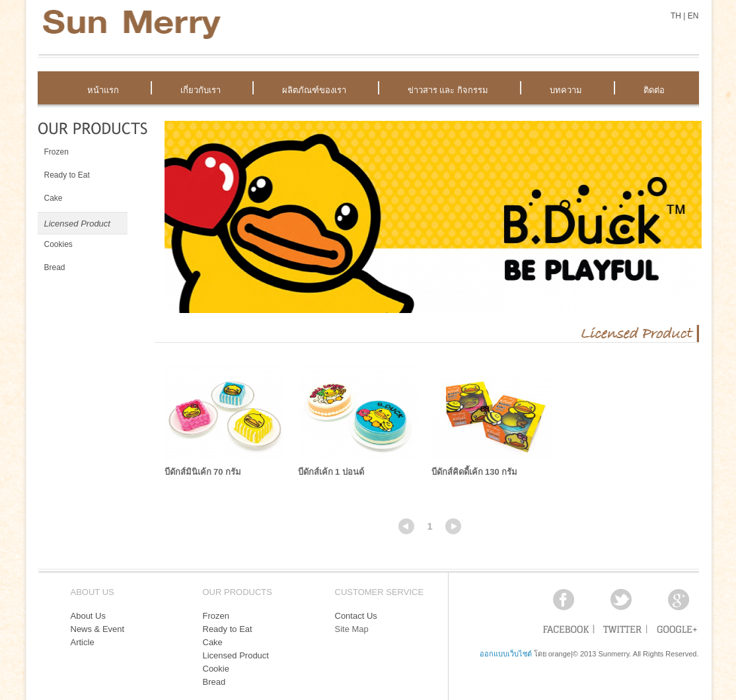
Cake (213, 642)
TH (676, 16)
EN (693, 16)
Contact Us (356, 616)
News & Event (98, 629)
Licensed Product (236, 655)
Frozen (216, 616)
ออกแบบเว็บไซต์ (506, 654)
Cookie (216, 669)
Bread (214, 682)
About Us (88, 616)
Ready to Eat (228, 629)
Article (83, 642)
